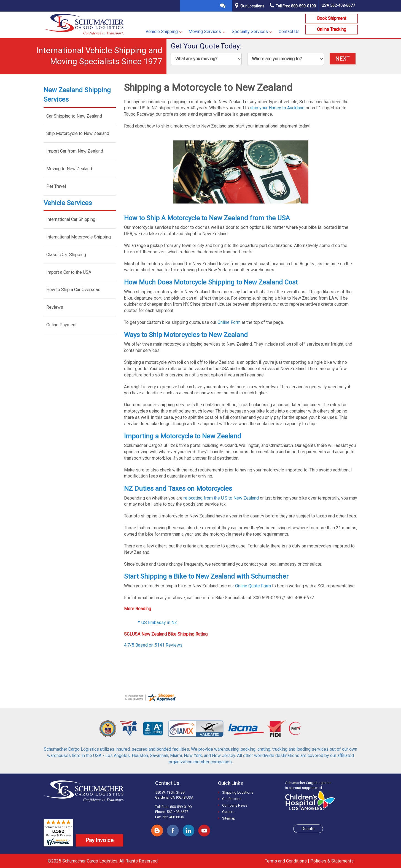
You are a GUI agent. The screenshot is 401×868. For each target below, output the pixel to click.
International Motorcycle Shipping (79, 237)
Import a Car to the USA (69, 272)
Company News (233, 805)
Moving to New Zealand (69, 169)
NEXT (343, 59)
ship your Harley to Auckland (277, 108)
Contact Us (289, 32)
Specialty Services (250, 32)
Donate (308, 828)
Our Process (230, 798)
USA (338, 6)
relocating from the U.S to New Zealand (221, 498)
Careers (226, 811)
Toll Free (293, 6)
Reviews (55, 307)
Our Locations (252, 6)
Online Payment (61, 325)
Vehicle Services (68, 203)
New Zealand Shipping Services (77, 95)
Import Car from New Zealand (75, 151)
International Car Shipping (71, 219)
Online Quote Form (253, 586)
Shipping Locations (236, 792)
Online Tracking (332, 29)
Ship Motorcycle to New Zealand (78, 133)
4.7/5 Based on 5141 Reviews (153, 645)
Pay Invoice (99, 840)
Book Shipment (332, 18)
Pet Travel (56, 186)
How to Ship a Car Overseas (73, 290)
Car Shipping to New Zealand (74, 116)
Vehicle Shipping (162, 32)
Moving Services (205, 32)
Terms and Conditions (286, 860)
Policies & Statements (332, 860)
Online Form (229, 322)
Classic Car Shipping (66, 255)
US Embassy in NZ (159, 622)
